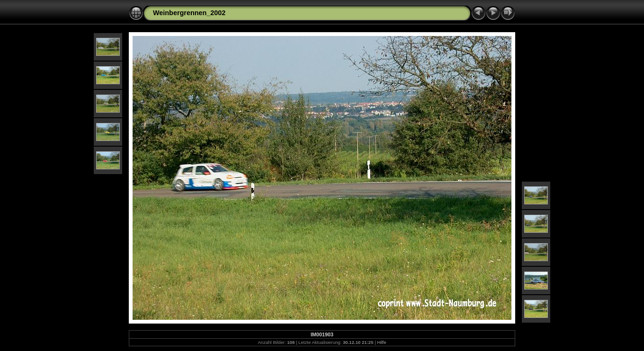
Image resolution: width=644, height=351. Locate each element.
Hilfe (381, 342)
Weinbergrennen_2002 (189, 13)
